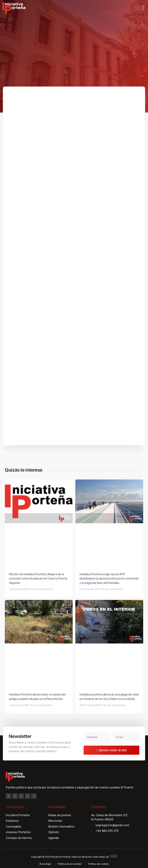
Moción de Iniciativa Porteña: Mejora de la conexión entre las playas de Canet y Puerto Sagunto (38, 581)
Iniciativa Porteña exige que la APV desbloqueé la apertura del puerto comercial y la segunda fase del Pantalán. (109, 581)
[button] (143, 8)
